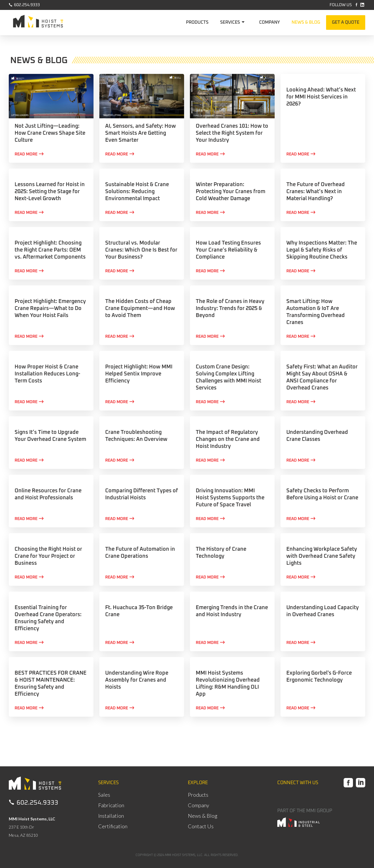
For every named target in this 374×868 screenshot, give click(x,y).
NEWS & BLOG (306, 22)
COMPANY (270, 22)
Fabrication (111, 805)
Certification (113, 826)
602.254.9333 (24, 5)
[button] (234, 22)
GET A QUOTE (346, 22)
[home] (38, 23)
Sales (104, 795)
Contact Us (201, 826)
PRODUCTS (197, 22)
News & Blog (203, 816)
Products (198, 795)
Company (199, 805)
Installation (111, 816)
